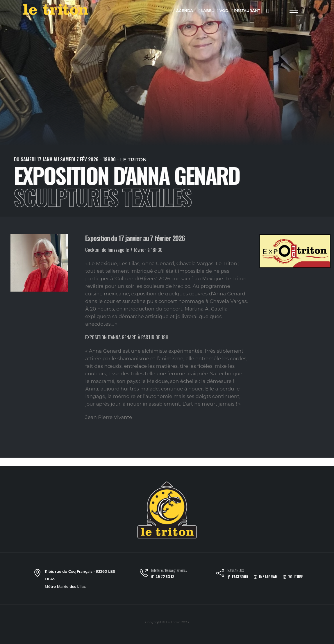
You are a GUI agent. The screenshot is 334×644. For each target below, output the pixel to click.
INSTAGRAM (266, 577)
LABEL (206, 11)
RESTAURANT (246, 11)
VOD (223, 11)
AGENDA (183, 11)
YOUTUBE (293, 577)
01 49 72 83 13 (163, 577)
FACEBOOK (238, 577)
